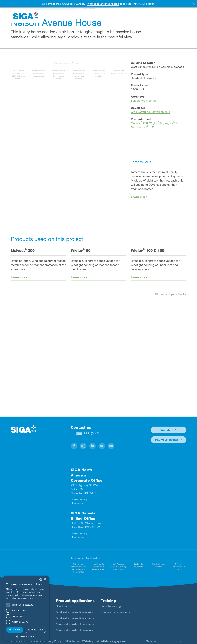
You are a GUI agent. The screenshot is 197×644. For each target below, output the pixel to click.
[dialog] (26, 608)
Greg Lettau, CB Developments (150, 112)
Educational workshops (115, 612)
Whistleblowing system (111, 641)
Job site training (111, 606)
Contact (36, 641)
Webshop (167, 430)
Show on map (79, 499)
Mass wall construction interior (75, 624)
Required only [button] (35, 630)
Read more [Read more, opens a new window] (28, 598)
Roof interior (63, 606)
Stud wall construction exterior (75, 618)
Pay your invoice (167, 440)
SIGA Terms (72, 641)
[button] (74, 446)
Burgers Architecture (144, 100)
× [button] (45, 579)
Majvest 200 (139, 123)
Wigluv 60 (156, 123)
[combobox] (41, 579)
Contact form (79, 503)
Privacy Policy (53, 641)
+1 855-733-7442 (85, 433)
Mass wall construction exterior (75, 630)
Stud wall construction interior (75, 612)
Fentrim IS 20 (146, 127)
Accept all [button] (15, 630)
